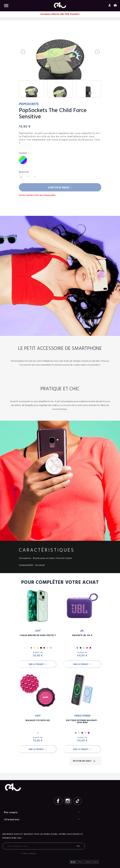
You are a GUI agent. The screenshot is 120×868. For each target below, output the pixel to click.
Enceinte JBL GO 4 (82, 636)
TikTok (78, 802)
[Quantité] (23, 177)
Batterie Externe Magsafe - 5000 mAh (82, 722)
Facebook (58, 802)
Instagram (68, 802)
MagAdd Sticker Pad (38, 721)
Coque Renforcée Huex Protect (38, 636)
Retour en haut (85, 762)
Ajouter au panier (60, 188)
